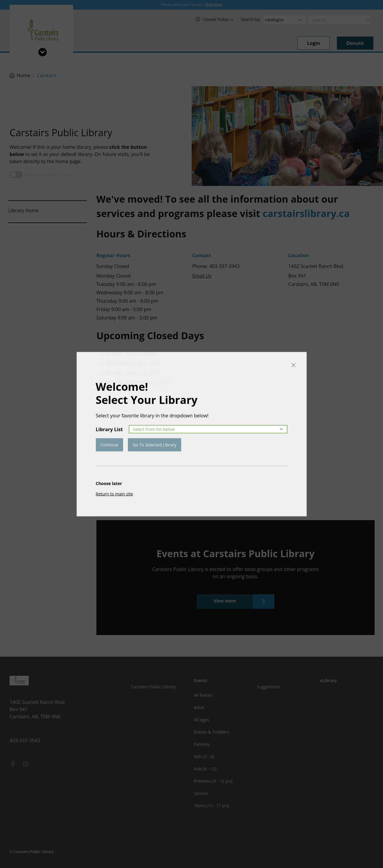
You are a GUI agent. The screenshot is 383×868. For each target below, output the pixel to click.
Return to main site (115, 494)
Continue (109, 444)
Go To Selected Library (155, 444)
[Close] (293, 365)
